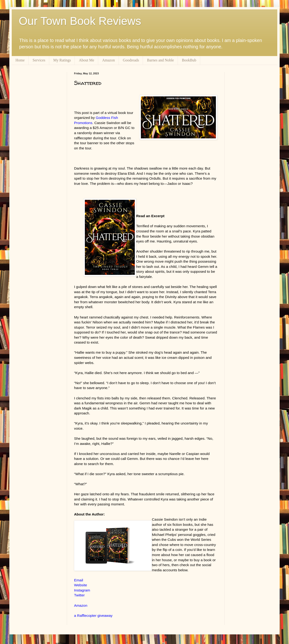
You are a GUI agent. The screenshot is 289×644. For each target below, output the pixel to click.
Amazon (109, 60)
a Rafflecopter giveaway (93, 616)
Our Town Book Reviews (80, 21)
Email (79, 580)
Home (20, 60)
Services (39, 60)
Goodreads (131, 60)
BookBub (189, 60)
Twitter (79, 595)
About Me (86, 60)
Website (81, 585)
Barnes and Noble (160, 60)
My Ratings (62, 60)
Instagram (82, 590)
